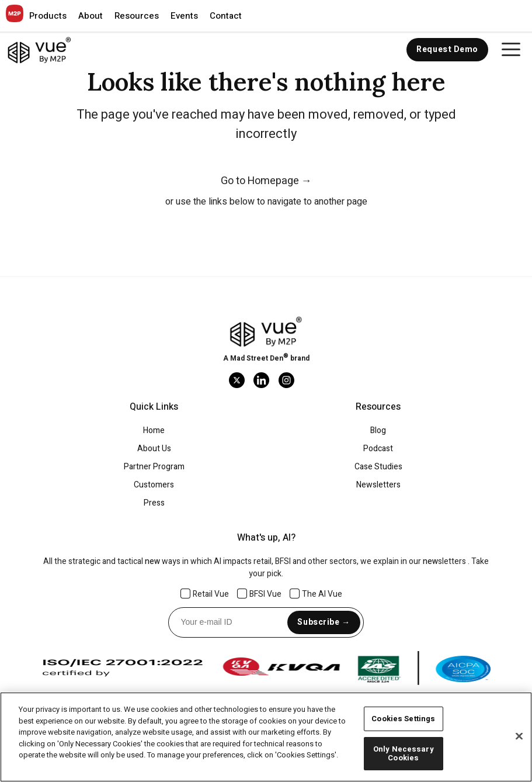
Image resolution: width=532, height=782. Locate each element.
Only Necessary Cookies (404, 754)
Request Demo (447, 49)
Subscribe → (324, 622)
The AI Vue (316, 594)
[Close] (519, 736)
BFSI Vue (260, 594)
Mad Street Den (257, 358)
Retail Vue (205, 594)
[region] (266, 737)
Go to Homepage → (266, 181)
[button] (48, 16)
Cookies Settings (403, 719)
